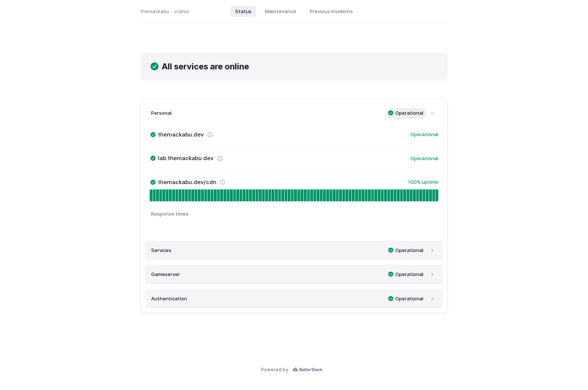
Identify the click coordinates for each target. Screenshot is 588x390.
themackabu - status (165, 11)
